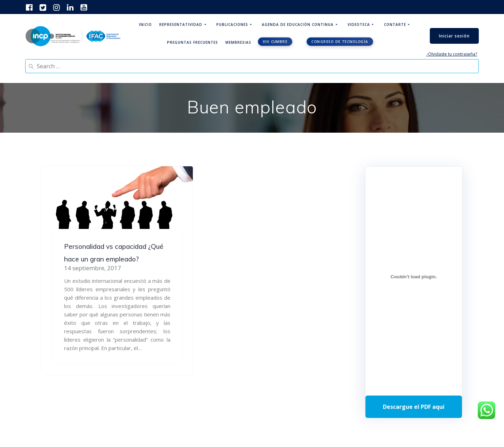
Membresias (238, 42)
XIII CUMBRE (275, 42)
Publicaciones (232, 25)
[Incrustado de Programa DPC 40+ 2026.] (414, 277)
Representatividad (181, 25)
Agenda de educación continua (298, 25)
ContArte (395, 25)
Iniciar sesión (454, 36)
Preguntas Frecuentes (192, 42)
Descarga (414, 407)
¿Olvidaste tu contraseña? (452, 54)
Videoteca (359, 25)
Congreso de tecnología (340, 42)
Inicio (145, 25)
